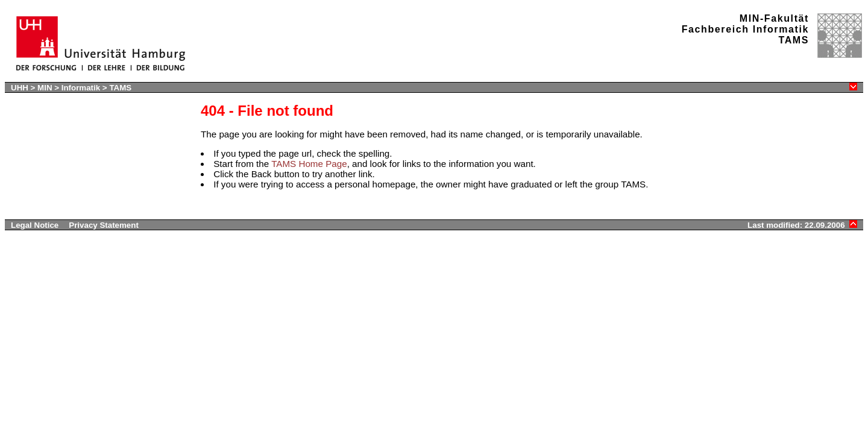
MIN (45, 88)
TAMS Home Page (309, 164)
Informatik (81, 88)
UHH (20, 88)
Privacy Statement (104, 225)
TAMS (120, 88)
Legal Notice (35, 225)
